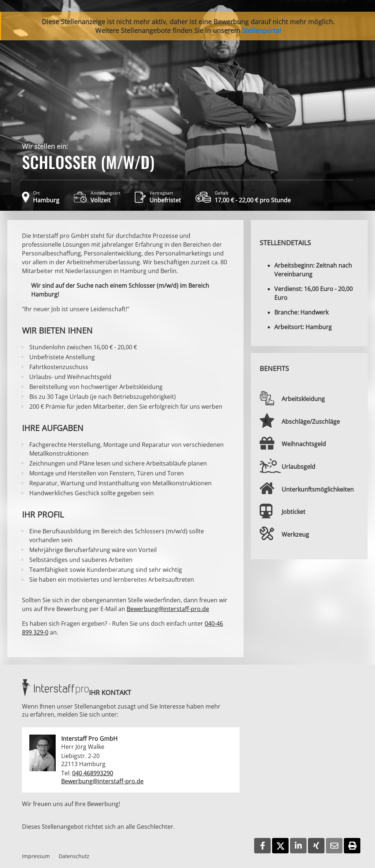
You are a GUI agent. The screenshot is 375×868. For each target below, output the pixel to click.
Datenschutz (74, 856)
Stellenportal (262, 30)
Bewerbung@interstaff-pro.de (168, 609)
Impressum (36, 856)
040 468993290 (93, 773)
